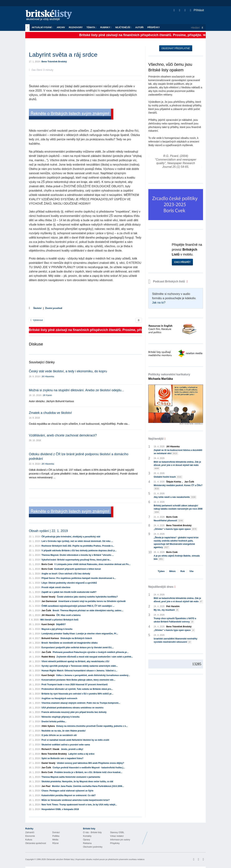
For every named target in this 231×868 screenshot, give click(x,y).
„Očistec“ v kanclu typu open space (176, 529)
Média (55, 840)
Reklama (87, 843)
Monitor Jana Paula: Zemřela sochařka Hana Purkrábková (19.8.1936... (88, 786)
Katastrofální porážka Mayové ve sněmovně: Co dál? (69, 795)
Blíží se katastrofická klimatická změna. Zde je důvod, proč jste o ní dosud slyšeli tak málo (177, 465)
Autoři (139, 27)
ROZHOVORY (76, 27)
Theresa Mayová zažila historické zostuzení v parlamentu (71, 777)
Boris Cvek (47, 564)
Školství (37, 308)
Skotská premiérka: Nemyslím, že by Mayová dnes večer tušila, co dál (77, 782)
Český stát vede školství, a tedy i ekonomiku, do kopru (68, 371)
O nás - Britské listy (92, 832)
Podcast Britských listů (167, 281)
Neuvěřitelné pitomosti (169, 521)
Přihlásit (197, 10)
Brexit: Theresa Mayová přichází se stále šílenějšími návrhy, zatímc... (88, 611)
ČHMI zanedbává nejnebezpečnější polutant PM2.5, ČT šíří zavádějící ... (78, 606)
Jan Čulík (46, 611)
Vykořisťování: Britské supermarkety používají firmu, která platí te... (76, 560)
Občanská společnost (36, 843)
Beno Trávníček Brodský (54, 62)
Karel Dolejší (48, 624)
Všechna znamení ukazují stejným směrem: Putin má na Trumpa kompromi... (81, 703)
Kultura (29, 840)
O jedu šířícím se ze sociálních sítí (59, 735)
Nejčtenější (123, 27)
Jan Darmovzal (49, 601)
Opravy (87, 840)
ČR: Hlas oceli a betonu (68, 615)
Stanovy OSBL (117, 832)
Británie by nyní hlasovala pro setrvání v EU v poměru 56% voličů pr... (77, 694)
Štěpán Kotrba (174, 482)
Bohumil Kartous (50, 638)
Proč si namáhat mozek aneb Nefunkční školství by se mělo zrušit (75, 740)
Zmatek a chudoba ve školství (50, 413)
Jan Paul (46, 786)
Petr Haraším (173, 606)
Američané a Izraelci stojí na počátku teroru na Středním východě (92, 601)
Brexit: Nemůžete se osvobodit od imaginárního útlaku (70, 643)
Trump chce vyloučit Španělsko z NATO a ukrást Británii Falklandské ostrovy (175, 620)
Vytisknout (37, 320)
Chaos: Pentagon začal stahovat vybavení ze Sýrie (67, 791)
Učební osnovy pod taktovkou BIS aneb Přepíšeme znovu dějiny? (91, 763)
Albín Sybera (48, 726)
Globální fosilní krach (168, 477)
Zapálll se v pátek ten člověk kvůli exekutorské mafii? (69, 592)
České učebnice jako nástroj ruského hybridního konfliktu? (87, 597)
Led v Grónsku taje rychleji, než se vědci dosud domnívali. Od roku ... (77, 541)
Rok (183, 571)
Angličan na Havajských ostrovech (59, 698)
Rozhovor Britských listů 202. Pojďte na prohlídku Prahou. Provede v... (78, 546)
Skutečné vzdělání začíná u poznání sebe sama (66, 745)
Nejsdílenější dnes (161, 587)
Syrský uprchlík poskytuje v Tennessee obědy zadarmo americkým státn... (80, 666)
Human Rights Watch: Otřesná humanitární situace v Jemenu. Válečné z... (79, 671)
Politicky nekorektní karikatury (169, 377)
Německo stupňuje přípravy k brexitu (61, 717)
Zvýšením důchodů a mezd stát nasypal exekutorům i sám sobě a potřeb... (95, 657)
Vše (191, 571)
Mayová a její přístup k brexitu (57, 629)
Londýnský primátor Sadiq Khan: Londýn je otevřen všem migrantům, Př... (80, 634)
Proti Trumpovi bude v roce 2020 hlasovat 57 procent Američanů (75, 685)
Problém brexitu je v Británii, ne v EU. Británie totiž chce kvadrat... (88, 772)
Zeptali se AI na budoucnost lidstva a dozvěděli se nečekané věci (178, 452)
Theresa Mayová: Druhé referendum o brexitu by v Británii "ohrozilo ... (78, 555)
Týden (161, 571)
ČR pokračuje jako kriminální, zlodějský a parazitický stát (71, 537)
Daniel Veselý (48, 597)
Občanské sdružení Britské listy (60, 859)
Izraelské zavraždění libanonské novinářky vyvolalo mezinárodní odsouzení (176, 640)
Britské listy (51, 15)
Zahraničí (30, 832)
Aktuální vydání (42, 27)
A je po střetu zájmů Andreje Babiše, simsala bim (177, 558)
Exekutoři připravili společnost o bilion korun (78, 569)
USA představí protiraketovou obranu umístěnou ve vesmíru (72, 708)
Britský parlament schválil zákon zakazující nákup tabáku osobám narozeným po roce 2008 (178, 509)
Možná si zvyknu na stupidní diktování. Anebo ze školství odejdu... (76, 390)
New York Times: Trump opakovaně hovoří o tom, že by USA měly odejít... (79, 805)
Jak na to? (159, 303)
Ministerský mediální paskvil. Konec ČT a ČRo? (178, 487)
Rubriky (106, 27)
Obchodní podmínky (93, 847)
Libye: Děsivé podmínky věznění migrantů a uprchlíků (69, 583)
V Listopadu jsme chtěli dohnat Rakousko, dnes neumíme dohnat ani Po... (92, 564)
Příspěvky (153, 27)
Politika (56, 836)
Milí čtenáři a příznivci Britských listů (59, 620)
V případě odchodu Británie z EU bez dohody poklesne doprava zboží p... (79, 551)
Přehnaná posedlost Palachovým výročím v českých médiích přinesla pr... (91, 652)
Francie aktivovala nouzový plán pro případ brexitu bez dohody (74, 712)
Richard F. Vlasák (50, 749)
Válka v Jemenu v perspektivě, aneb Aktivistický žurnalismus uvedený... (93, 675)
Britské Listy (177, 835)
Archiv (61, 27)
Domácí (56, 832)
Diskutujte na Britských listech (76, 638)
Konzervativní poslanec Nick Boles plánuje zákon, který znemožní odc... (78, 680)
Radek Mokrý (48, 657)
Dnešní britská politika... (54, 722)
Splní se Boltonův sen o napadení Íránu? (62, 758)
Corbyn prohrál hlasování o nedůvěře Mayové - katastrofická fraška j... (89, 768)
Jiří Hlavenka (48, 376)
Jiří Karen (47, 395)
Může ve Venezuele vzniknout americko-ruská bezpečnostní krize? (76, 800)
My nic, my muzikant (166, 610)
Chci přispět (182, 262)
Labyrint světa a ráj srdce (81, 754)
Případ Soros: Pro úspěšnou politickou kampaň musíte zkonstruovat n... (79, 578)
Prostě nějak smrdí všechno (56, 587)
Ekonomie (30, 836)
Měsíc (173, 571)
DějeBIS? (61, 624)
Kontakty (87, 836)
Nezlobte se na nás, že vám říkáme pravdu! (64, 731)
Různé (55, 843)
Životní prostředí (54, 308)
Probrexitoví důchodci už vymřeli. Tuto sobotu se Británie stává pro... (77, 689)
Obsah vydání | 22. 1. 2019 (48, 531)
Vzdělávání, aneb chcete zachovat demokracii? (63, 435)
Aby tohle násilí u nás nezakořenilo (175, 497)
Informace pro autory (120, 840)
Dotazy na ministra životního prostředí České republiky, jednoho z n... (92, 726)
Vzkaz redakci (117, 836)
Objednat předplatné (176, 48)
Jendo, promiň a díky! (72, 749)
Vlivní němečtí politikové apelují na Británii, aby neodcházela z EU (75, 661)
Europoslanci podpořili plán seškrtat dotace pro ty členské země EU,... (78, 648)
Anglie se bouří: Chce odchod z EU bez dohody (66, 574)
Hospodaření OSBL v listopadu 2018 (60, 809)
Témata (91, 27)
